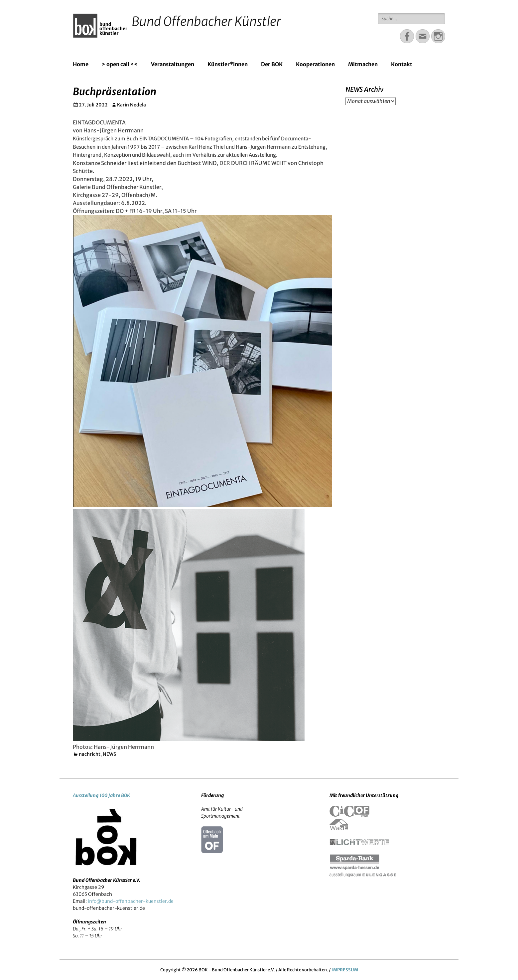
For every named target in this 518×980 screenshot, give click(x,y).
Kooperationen (315, 64)
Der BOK (272, 64)
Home (81, 64)
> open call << (120, 64)
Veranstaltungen (173, 64)
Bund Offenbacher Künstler (206, 21)
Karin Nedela (131, 105)
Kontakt (402, 64)
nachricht (90, 754)
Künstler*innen (228, 64)
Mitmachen (363, 64)
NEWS (109, 754)
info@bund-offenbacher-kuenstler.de (131, 901)
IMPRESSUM (345, 970)
